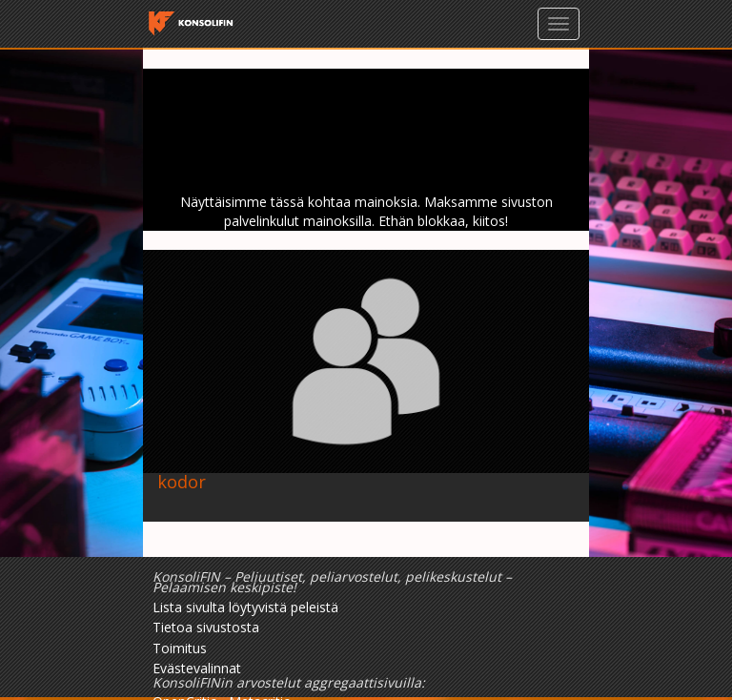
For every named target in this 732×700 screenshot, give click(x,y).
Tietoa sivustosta (206, 627)
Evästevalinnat (197, 668)
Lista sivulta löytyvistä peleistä (245, 607)
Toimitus (180, 648)
